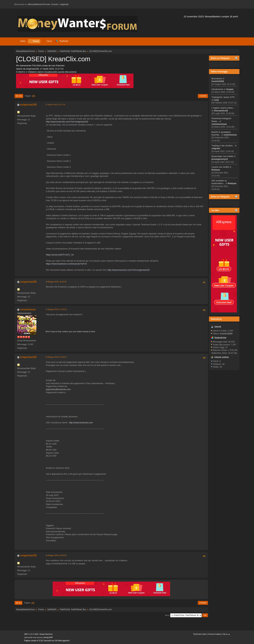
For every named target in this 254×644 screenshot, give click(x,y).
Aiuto (205, 634)
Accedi (54, 4)
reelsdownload (219, 124)
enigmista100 (28, 105)
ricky (216, 100)
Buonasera (217, 79)
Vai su (18, 603)
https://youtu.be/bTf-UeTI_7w (60, 255)
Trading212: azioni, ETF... (224, 97)
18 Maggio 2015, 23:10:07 (56, 357)
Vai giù (19, 96)
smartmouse (230, 135)
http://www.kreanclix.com (81, 423)
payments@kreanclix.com (58, 389)
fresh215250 (218, 81)
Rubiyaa (216, 170)
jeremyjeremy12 (220, 159)
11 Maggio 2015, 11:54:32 (56, 309)
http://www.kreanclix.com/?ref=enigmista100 (67, 122)
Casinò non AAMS (220, 167)
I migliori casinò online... (223, 108)
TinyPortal (197, 634)
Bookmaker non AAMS (222, 156)
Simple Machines (46, 634)
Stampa (203, 96)
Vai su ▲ (226, 634)
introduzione (217, 89)
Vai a (167, 615)
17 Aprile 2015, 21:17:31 (55, 105)
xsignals (216, 148)
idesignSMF (48, 637)
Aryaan (230, 89)
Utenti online (222, 357)
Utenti (218, 327)
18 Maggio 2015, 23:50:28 (56, 555)
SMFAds (27, 637)
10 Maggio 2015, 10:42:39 (56, 282)
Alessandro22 (221, 111)
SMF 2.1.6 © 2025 (31, 634)
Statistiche (216, 319)
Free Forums (38, 637)
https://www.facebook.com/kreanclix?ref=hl (66, 264)
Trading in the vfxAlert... (223, 146)
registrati (64, 4)
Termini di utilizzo (215, 634)
